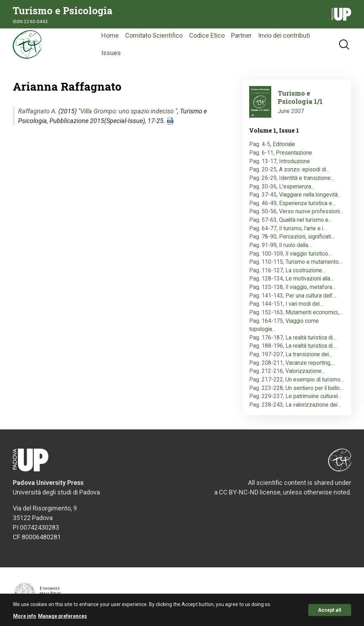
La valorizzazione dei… (313, 405)
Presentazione (294, 153)
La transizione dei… (309, 354)
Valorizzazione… (305, 371)
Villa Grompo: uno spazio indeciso (127, 111)
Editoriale (284, 144)
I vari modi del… (304, 304)
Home (110, 35)
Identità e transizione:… (307, 178)
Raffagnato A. (38, 111)
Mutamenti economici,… (314, 312)
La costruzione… (306, 270)
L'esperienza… (297, 186)
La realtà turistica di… (311, 338)
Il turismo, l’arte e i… (303, 228)
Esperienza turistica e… (307, 203)
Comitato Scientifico (154, 35)
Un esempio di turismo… (315, 379)
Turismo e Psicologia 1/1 (300, 97)
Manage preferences (63, 619)
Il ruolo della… (295, 245)
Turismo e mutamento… (314, 262)
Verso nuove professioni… (311, 211)
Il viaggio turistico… (309, 254)
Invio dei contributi (284, 35)
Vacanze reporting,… (310, 363)
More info (25, 619)
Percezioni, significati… (307, 237)
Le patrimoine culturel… (313, 396)
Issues (111, 53)
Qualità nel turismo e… (306, 220)
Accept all (330, 612)
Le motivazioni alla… (310, 279)
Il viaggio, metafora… (311, 287)
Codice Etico (207, 35)
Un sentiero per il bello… (314, 388)
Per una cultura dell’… (311, 296)
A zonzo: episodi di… (304, 169)
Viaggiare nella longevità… (310, 195)
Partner (241, 35)
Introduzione (295, 161)
